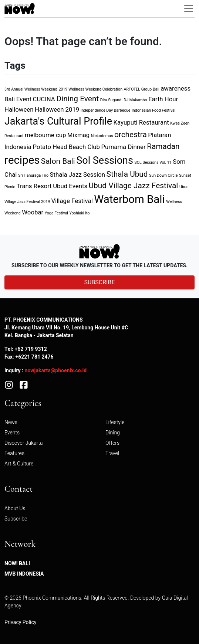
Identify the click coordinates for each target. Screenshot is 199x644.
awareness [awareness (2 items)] (176, 89)
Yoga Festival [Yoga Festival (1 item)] (56, 213)
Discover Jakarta (24, 443)
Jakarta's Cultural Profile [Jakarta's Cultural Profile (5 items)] (58, 121)
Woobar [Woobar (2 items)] (33, 212)
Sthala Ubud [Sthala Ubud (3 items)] (127, 174)
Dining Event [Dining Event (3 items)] (77, 99)
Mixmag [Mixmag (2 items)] (78, 135)
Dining (113, 433)
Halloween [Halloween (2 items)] (19, 110)
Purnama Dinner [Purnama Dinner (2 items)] (124, 147)
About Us (15, 509)
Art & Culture (19, 464)
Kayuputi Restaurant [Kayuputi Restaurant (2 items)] (141, 123)
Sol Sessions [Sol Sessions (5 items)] (105, 161)
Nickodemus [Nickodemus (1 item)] (102, 136)
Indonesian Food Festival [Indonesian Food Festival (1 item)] (154, 110)
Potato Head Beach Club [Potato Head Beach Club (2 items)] (66, 147)
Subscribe (16, 519)
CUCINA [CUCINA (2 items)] (44, 99)
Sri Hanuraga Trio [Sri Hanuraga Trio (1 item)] (33, 175)
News (11, 422)
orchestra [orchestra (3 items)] (131, 135)
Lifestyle (115, 422)
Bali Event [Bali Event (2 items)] (18, 99)
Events (12, 433)
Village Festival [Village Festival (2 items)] (72, 201)
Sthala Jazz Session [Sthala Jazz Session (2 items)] (78, 175)
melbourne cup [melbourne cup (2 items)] (45, 135)
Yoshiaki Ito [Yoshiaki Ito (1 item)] (79, 213)
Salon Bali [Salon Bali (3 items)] (58, 161)
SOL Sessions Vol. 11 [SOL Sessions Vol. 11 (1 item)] (153, 162)
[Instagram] (9, 384)
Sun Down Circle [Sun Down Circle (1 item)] (163, 175)
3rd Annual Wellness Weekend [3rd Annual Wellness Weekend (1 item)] (31, 89)
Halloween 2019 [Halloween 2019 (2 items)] (57, 110)
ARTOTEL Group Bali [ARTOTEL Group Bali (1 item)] (142, 89)
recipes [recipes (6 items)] (22, 160)
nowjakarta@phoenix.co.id (56, 371)
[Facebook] (24, 384)
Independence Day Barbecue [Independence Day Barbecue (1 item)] (106, 110)
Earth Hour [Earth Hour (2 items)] (163, 99)
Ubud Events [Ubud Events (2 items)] (70, 186)
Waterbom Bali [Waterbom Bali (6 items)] (129, 199)
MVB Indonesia (24, 574)
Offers (112, 443)
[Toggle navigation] (189, 9)
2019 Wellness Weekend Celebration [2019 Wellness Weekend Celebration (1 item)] (90, 89)
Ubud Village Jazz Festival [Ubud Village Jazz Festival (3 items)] (134, 186)
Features (14, 453)
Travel (112, 453)
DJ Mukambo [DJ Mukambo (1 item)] (135, 100)
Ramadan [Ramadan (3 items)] (163, 147)
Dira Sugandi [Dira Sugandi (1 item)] (111, 100)
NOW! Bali (17, 564)
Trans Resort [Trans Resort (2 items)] (34, 186)
